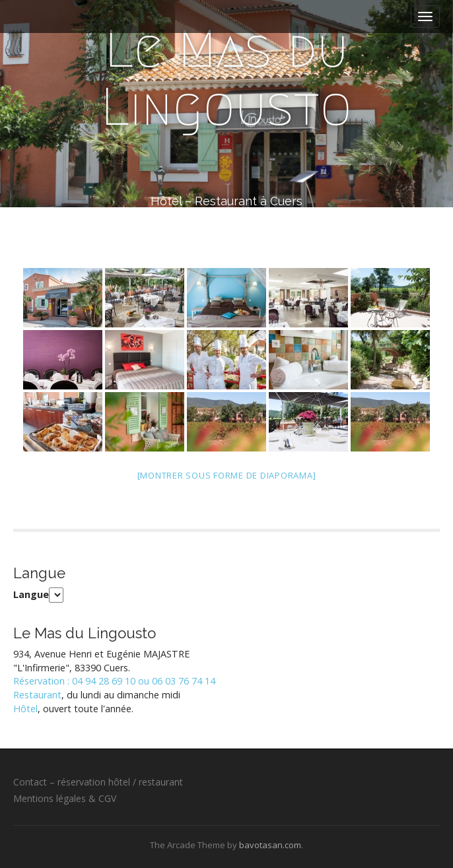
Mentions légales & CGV (65, 798)
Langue (31, 594)
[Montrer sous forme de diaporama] (227, 475)
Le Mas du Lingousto (226, 78)
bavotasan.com (270, 845)
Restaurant (37, 695)
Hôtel (25, 709)
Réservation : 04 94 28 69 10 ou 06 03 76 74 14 (114, 681)
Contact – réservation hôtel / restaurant (98, 782)
